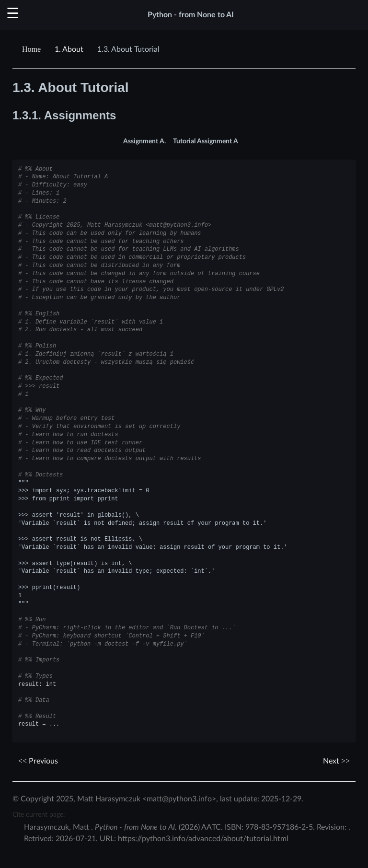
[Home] (33, 49)
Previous (38, 761)
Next (336, 761)
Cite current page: (39, 815)
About (69, 49)
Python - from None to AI (191, 15)
